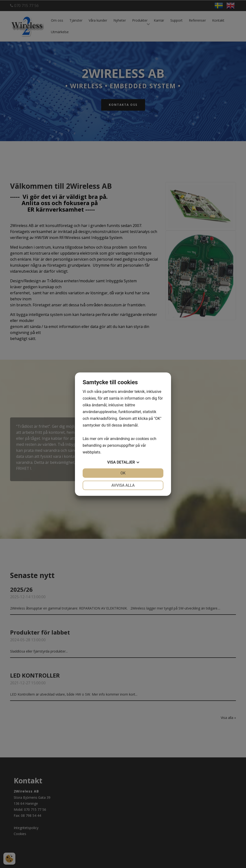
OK (123, 473)
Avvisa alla (123, 485)
